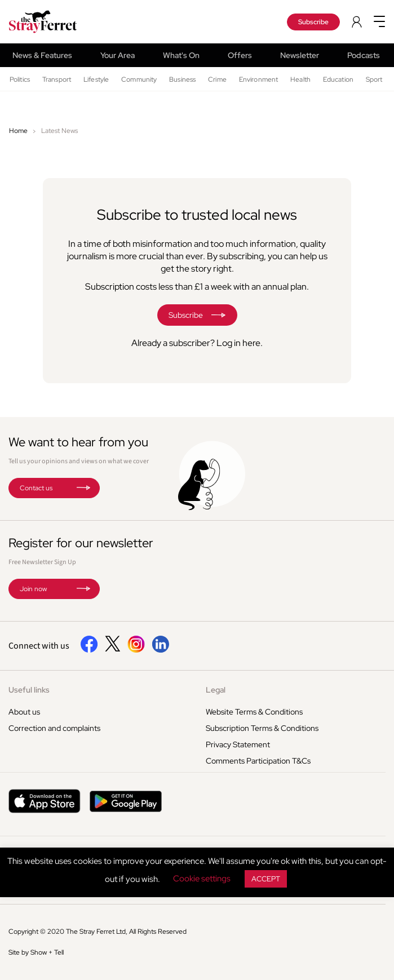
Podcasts (364, 55)
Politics (20, 79)
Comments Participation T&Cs (258, 761)
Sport (374, 79)
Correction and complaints (54, 728)
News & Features (42, 55)
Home (18, 131)
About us (24, 712)
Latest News (59, 131)
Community (139, 79)
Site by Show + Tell (36, 952)
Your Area (118, 55)
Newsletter (300, 55)
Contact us (36, 488)
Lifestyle (96, 79)
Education (338, 79)
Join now (33, 589)
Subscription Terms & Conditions (262, 728)
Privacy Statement (238, 744)
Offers (240, 55)
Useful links (29, 690)
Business (182, 79)
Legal (216, 690)
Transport (57, 79)
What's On (181, 55)
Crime (217, 79)
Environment (258, 79)
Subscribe (313, 22)
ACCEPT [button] (266, 879)
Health (300, 79)
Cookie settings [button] (202, 879)
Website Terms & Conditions (254, 712)
